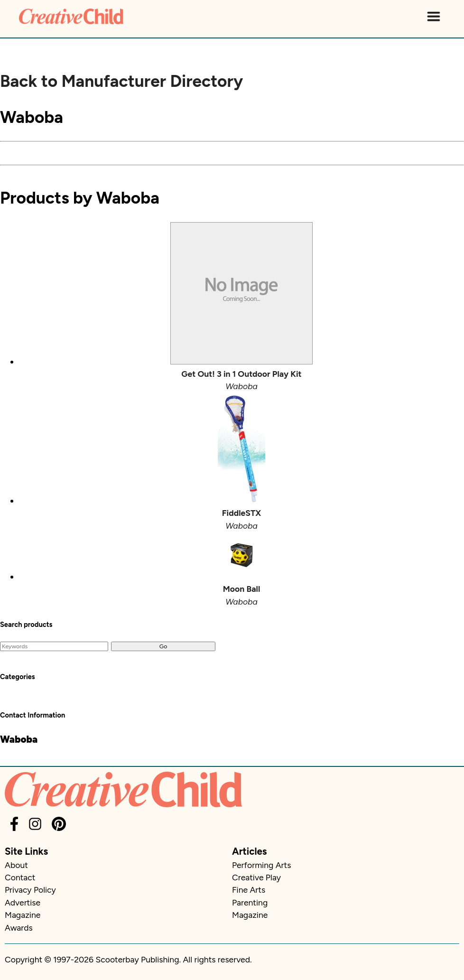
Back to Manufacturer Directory (121, 81)
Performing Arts (261, 865)
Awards (19, 928)
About (16, 865)
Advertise (23, 902)
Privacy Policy (30, 890)
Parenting (250, 902)
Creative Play (256, 877)
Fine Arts (249, 890)
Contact (20, 877)
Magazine (23, 915)
